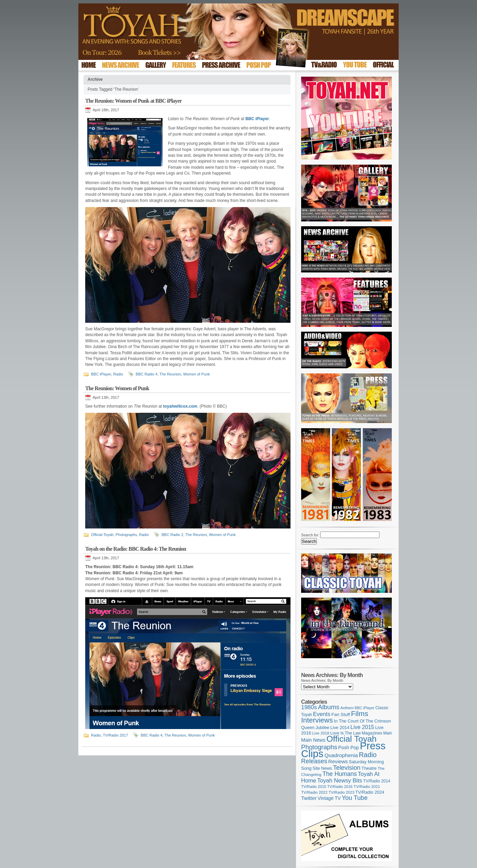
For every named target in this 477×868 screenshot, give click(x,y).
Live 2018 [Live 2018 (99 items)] (321, 733)
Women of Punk (196, 374)
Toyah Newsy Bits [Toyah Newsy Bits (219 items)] (340, 781)
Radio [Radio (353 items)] (368, 755)
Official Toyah (102, 535)
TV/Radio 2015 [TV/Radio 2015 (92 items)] (314, 787)
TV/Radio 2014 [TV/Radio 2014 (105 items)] (377, 781)
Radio (118, 374)
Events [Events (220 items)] (322, 714)
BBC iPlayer (101, 374)
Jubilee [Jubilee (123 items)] (323, 727)
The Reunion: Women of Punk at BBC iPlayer (133, 101)
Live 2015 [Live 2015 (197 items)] (362, 727)
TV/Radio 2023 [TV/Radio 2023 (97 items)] (341, 792)
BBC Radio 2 (172, 535)
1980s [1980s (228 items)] (309, 707)
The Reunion (170, 374)
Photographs (126, 535)
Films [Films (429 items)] (360, 713)
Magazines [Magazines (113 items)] (372, 733)
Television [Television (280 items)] (347, 768)
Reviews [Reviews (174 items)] (338, 761)
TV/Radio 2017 (115, 735)
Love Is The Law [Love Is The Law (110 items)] (345, 733)
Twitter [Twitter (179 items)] (309, 798)
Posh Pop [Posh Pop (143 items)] (349, 748)
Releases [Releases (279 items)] (314, 761)
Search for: (310, 535)
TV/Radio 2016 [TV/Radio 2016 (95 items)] (340, 787)
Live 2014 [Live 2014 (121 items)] (340, 727)
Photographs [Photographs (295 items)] (319, 747)
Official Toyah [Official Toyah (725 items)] (352, 739)
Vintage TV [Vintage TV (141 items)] (329, 798)
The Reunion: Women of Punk (117, 388)
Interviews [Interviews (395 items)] (317, 720)
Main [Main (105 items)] (388, 733)
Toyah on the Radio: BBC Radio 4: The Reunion (136, 549)
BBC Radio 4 (147, 374)
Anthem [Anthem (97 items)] (347, 708)
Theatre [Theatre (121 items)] (369, 768)
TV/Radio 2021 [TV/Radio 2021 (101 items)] (367, 787)
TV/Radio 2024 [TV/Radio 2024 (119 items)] (370, 792)
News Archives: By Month (322, 680)
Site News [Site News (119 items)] (322, 768)
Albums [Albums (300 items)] (329, 707)
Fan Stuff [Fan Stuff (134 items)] (341, 714)
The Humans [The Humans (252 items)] (339, 774)
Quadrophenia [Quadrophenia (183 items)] (341, 755)
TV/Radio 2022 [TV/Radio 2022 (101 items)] (314, 792)
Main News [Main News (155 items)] (313, 740)
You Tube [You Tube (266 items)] (355, 798)
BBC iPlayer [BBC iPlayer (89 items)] (365, 708)
